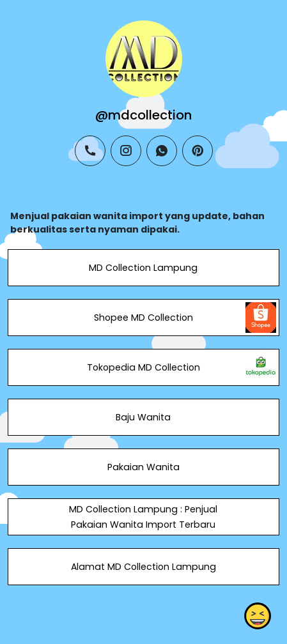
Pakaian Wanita (143, 467)
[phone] (90, 151)
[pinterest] (198, 151)
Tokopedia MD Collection (143, 367)
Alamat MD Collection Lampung (143, 567)
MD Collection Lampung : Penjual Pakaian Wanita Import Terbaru (143, 517)
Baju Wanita (143, 417)
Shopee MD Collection (143, 318)
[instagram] (126, 151)
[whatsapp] (162, 151)
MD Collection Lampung (143, 268)
